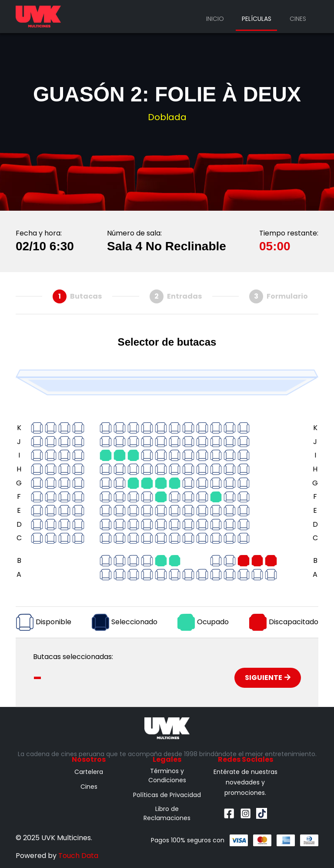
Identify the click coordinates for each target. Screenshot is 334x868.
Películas (257, 19)
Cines (298, 19)
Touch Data (78, 856)
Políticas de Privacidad (167, 795)
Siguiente (268, 678)
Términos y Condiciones (167, 775)
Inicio (215, 19)
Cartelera (89, 772)
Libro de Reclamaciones (167, 813)
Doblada (167, 117)
